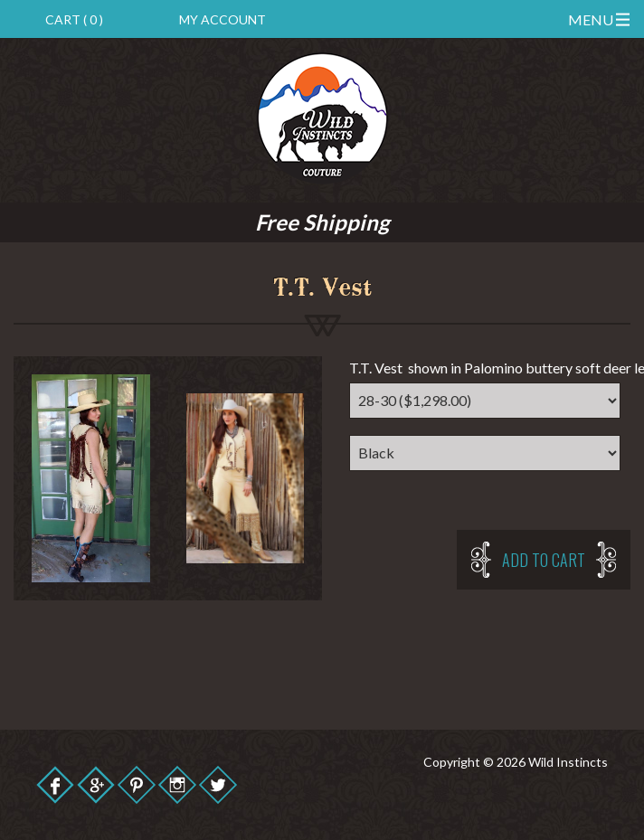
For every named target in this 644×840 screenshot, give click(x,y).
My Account (223, 19)
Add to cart (544, 560)
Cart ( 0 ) (74, 19)
